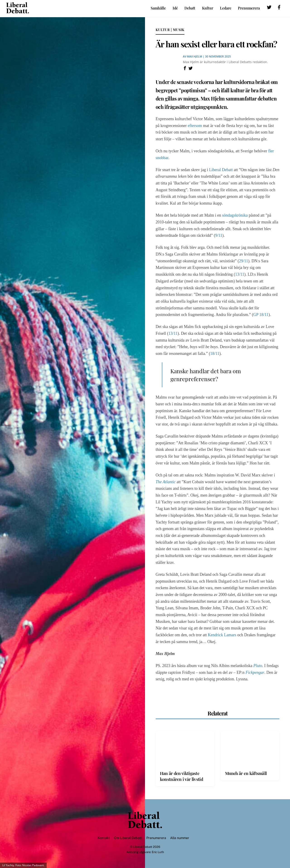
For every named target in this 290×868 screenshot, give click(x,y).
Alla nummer (180, 838)
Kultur (208, 8)
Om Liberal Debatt (128, 838)
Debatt (190, 8)
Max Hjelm (195, 57)
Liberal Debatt (143, 847)
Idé (175, 8)
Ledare (226, 8)
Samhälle (158, 8)
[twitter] (269, 8)
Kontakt (104, 838)
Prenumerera (249, 8)
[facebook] (279, 8)
